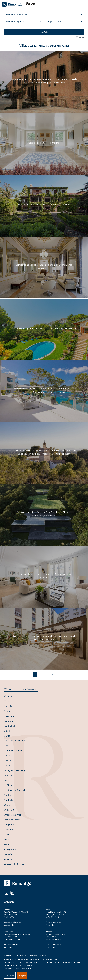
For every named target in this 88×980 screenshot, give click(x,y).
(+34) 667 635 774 (53, 939)
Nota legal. (8, 968)
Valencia (8, 859)
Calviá (7, 736)
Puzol (7, 835)
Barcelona (9, 716)
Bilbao (7, 731)
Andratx (8, 706)
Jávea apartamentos (54, 922)
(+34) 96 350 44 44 (12, 917)
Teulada (8, 854)
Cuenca (8, 755)
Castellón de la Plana (14, 741)
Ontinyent (9, 810)
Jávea (7, 780)
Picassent (8, 830)
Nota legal (24, 956)
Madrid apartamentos (55, 944)
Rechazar (10, 975)
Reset (80, 37)
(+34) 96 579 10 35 (54, 917)
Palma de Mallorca (13, 820)
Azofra (7, 711)
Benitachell (9, 726)
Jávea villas (50, 925)
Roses (7, 844)
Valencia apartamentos (13, 922)
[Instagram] (6, 893)
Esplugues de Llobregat (15, 770)
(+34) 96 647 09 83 (12, 939)
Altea (7, 701)
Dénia (7, 765)
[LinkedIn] (12, 893)
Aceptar (22, 975)
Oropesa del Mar (13, 815)
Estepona (8, 775)
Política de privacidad (39, 956)
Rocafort (8, 839)
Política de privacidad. (23, 968)
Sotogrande (10, 849)
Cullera (7, 760)
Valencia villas (9, 925)
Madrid (8, 795)
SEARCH (44, 32)
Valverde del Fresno (14, 864)
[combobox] (5, 14)
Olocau (8, 805)
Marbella (8, 800)
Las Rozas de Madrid (14, 790)
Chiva (7, 746)
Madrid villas (51, 947)
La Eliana (8, 785)
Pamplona (9, 825)
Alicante (8, 696)
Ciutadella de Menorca (16, 751)
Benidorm (9, 721)
